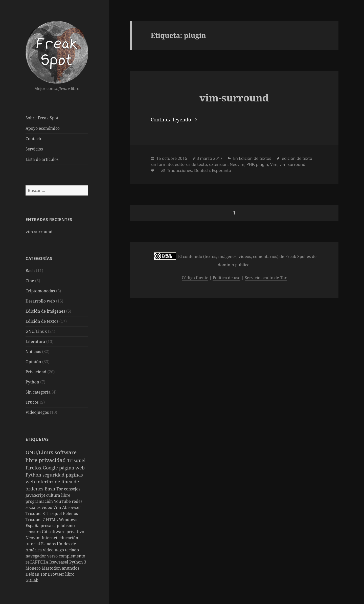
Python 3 (78, 562)
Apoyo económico (43, 128)
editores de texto (191, 164)
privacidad (53, 460)
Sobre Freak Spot (42, 118)
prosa (47, 526)
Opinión (33, 362)
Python (32, 382)
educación (68, 538)
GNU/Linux (36, 331)
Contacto (34, 139)
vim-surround (39, 232)
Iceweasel (59, 562)
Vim (58, 507)
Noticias (33, 352)
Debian (33, 574)
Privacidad (36, 372)
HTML (52, 520)
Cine (30, 281)
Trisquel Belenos (62, 513)
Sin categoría (38, 392)
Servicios (34, 149)
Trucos (32, 402)
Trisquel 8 (36, 513)
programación (40, 501)
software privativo (66, 532)
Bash (30, 271)
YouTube (63, 501)
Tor (60, 489)
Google (51, 468)
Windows (68, 520)
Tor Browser (53, 574)
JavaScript (36, 495)
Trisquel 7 (36, 520)
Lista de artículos (42, 159)
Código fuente (195, 278)
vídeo (47, 507)
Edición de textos (42, 321)
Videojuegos (37, 412)
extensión (218, 164)
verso (53, 556)
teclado (72, 550)
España (33, 526)
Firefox (34, 468)
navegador (36, 556)
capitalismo (64, 526)
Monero (34, 568)
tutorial (33, 544)
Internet (50, 538)
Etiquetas (37, 439)
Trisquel (76, 460)
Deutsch (202, 170)
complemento (72, 556)
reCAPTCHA (37, 562)
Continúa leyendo (174, 120)
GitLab (32, 580)
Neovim (34, 538)
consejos (72, 489)
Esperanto (221, 170)
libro (70, 574)
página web (72, 468)
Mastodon (52, 568)
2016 (182, 158)
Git (45, 532)
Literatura (35, 341)
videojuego (54, 550)
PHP (250, 164)
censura (34, 532)
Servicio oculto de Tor (266, 278)
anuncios (71, 568)
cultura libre (58, 495)
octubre (169, 158)
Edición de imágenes (45, 311)
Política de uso (226, 278)
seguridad (54, 475)
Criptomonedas (40, 291)
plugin (262, 164)
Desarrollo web (40, 301)
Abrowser (72, 507)
